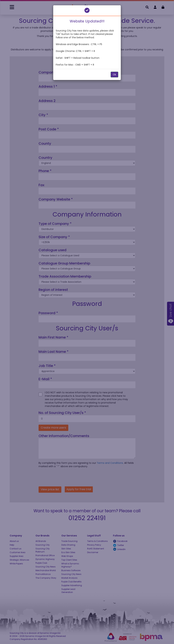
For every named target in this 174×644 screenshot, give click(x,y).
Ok (114, 75)
